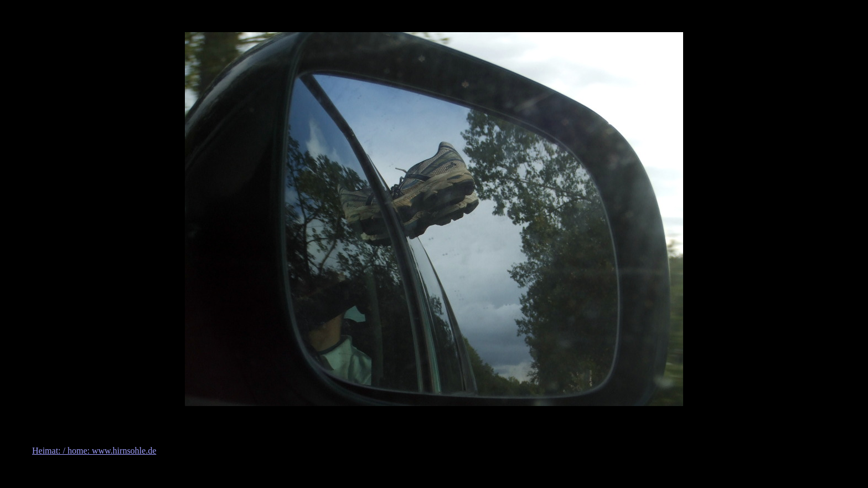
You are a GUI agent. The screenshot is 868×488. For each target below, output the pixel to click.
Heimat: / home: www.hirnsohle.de (94, 451)
